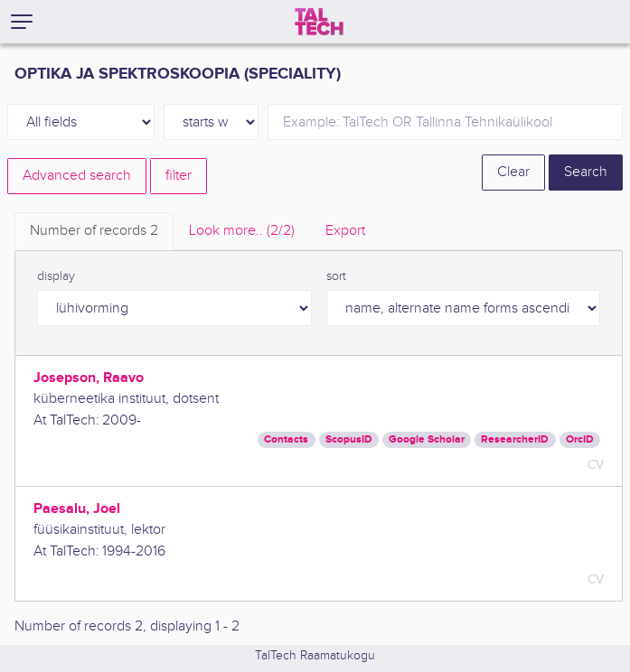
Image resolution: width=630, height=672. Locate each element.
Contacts (286, 439)
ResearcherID (515, 439)
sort (336, 276)
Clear (513, 172)
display (56, 276)
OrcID (580, 439)
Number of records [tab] (94, 231)
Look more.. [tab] (242, 231)
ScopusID (349, 439)
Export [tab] (345, 231)
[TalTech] (319, 22)
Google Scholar (427, 439)
